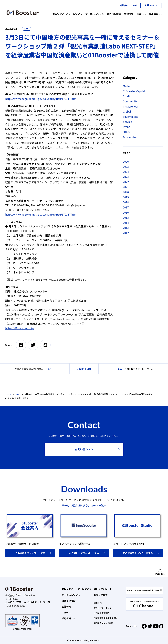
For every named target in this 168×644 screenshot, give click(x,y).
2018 (126, 202)
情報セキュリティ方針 (103, 623)
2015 (126, 218)
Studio (127, 96)
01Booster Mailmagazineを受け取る (144, 590)
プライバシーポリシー (104, 608)
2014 (126, 223)
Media (127, 86)
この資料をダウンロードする (30, 553)
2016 (126, 212)
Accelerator (130, 137)
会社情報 (66, 607)
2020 (126, 192)
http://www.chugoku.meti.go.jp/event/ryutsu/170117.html (41, 99)
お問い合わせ (151, 5)
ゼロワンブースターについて (77, 589)
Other (126, 132)
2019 (126, 197)
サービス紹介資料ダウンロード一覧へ (84, 505)
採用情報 (67, 618)
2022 (126, 182)
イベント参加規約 (102, 613)
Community (130, 101)
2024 (126, 172)
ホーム (8, 394)
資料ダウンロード (128, 5)
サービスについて (71, 595)
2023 (126, 177)
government (130, 117)
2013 (126, 228)
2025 (126, 167)
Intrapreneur (131, 106)
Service (127, 122)
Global (127, 111)
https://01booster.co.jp (19, 328)
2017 (126, 207)
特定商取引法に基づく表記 (105, 618)
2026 (126, 161)
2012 (126, 233)
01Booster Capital (134, 91)
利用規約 (98, 603)
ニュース (66, 612)
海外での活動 (69, 601)
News (18, 394)
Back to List (84, 369)
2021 (126, 187)
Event (27, 29)
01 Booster (23, 13)
